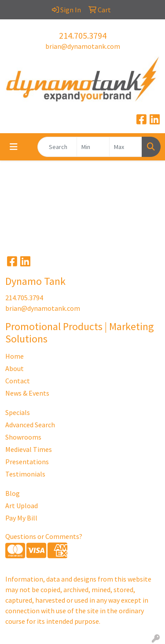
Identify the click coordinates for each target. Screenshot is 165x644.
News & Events (27, 393)
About (15, 368)
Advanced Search (30, 425)
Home (15, 356)
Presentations (27, 462)
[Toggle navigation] (14, 147)
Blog (13, 493)
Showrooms (23, 437)
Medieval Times (29, 449)
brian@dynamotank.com (83, 46)
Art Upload (22, 506)
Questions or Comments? (44, 536)
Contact (18, 381)
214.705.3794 (83, 35)
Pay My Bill (21, 518)
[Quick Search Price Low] (93, 147)
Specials (18, 412)
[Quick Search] (57, 147)
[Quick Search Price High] (126, 147)
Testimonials (25, 474)
